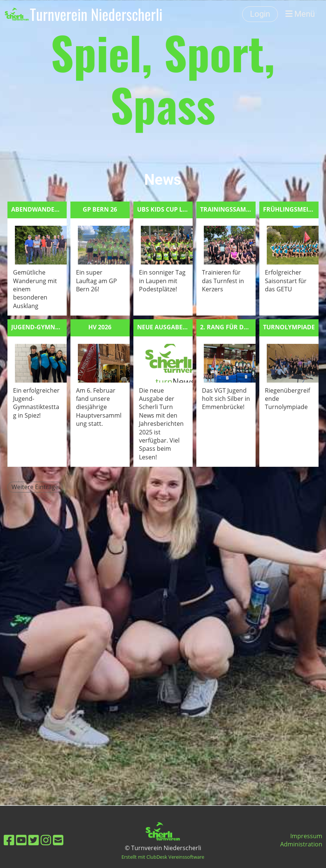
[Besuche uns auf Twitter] (34, 840)
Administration (301, 844)
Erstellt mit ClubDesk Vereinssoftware (163, 857)
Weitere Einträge (35, 487)
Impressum (306, 836)
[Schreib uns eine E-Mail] (58, 840)
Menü (300, 14)
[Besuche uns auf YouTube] (21, 840)
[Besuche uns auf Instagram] (46, 840)
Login (260, 14)
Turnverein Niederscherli (96, 14)
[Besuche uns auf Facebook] (9, 840)
